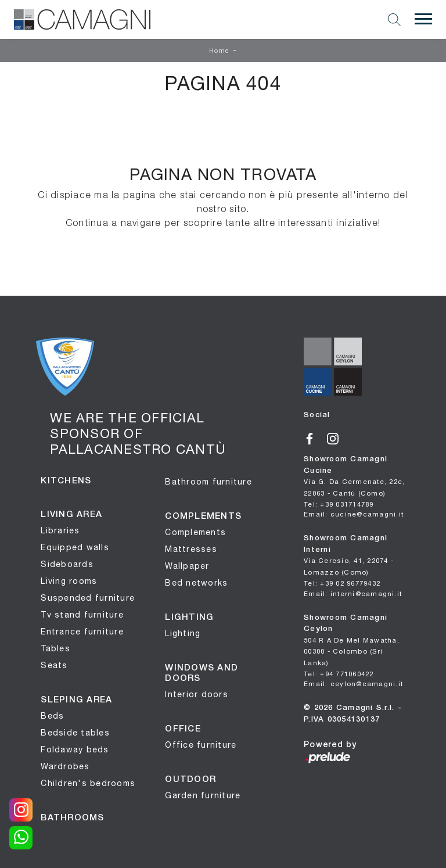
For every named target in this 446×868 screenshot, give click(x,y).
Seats (54, 665)
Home (220, 51)
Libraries (60, 530)
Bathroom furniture (208, 482)
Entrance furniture (82, 632)
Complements (195, 532)
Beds (52, 716)
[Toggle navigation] (423, 19)
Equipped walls (75, 547)
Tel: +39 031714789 (339, 504)
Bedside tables (75, 733)
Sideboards (67, 564)
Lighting (183, 633)
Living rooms (69, 581)
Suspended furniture (88, 598)
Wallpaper (187, 566)
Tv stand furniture (82, 615)
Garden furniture (203, 795)
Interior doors (197, 694)
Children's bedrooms (88, 783)
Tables (55, 648)
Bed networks (196, 583)
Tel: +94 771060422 (339, 674)
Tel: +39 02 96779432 (342, 583)
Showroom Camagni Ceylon (352, 641)
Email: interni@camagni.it (353, 593)
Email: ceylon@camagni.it (353, 684)
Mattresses (191, 549)
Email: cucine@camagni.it (354, 514)
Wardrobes (65, 766)
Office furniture (201, 745)
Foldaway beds (75, 749)
